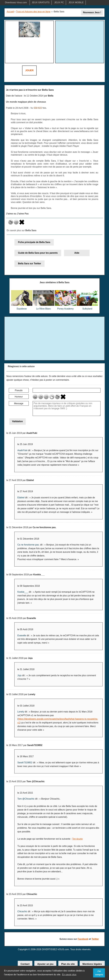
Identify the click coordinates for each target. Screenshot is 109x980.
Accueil (10, 12)
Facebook (83, 939)
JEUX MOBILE (76, 2)
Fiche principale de (34, 242)
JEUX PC (59, 2)
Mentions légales (92, 964)
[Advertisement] (80, 41)
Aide (77, 253)
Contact (25, 964)
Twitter (95, 939)
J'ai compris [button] (99, 973)
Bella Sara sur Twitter (30, 264)
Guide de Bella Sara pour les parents (38, 253)
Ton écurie (77, 839)
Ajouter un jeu (45, 964)
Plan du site (68, 964)
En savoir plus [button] (69, 975)
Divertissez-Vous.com (16, 2)
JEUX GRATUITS (41, 2)
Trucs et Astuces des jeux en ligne (33, 12)
